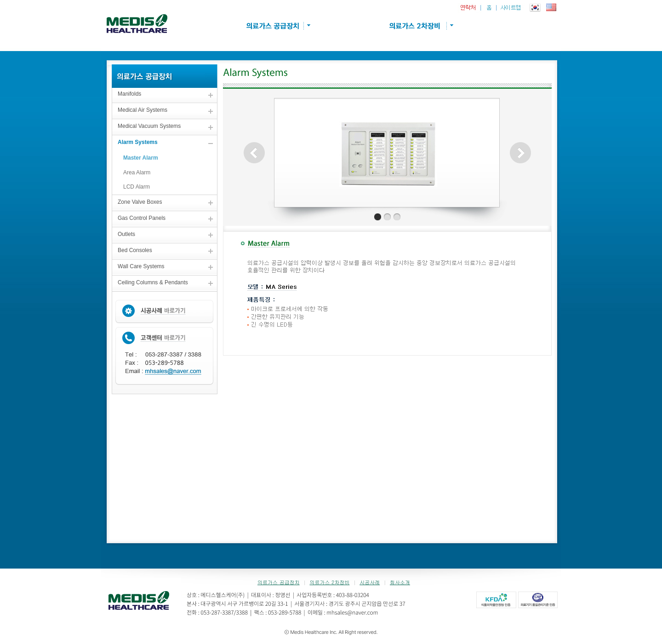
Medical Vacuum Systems (149, 126)
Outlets (126, 234)
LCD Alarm (137, 187)
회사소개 (400, 582)
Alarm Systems (138, 142)
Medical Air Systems (143, 110)
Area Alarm (137, 172)
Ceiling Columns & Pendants (153, 282)
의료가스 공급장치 (279, 582)
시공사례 (370, 582)
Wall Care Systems (141, 266)
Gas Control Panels (142, 218)
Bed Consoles (135, 250)
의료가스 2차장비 (329, 582)
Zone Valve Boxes (140, 202)
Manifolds (129, 94)
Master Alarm (141, 158)
